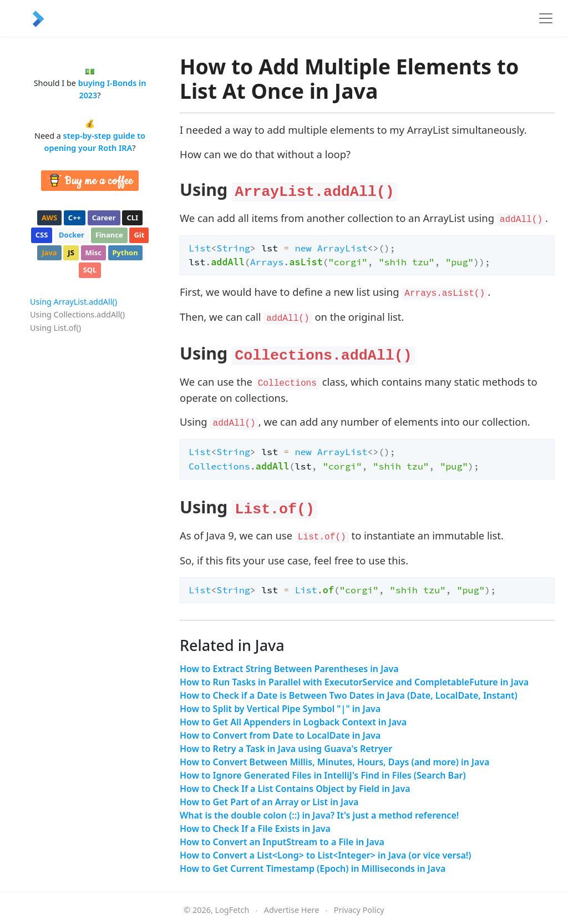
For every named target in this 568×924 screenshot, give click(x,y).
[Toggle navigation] (546, 18)
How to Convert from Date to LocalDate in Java (280, 735)
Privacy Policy (359, 910)
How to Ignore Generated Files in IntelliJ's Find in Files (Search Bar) (323, 775)
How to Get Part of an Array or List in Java (269, 802)
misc (93, 253)
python (125, 253)
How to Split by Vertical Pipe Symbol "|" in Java (280, 709)
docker (72, 235)
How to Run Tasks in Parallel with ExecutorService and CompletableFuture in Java (354, 682)
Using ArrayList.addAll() (73, 302)
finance (109, 235)
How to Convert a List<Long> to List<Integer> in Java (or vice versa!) (325, 855)
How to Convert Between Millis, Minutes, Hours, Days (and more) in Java (334, 762)
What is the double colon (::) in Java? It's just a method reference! (319, 815)
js (71, 253)
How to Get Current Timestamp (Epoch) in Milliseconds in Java (313, 869)
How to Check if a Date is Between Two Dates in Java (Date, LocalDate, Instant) (349, 695)
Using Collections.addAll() (77, 314)
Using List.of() (55, 328)
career (104, 218)
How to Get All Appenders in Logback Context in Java (293, 722)
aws (49, 218)
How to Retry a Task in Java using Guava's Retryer (286, 749)
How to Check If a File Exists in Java (255, 829)
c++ (75, 218)
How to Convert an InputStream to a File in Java (282, 842)
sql (90, 270)
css (42, 235)
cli (132, 218)
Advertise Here (292, 910)
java (49, 253)
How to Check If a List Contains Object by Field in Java (295, 789)
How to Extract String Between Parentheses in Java (289, 669)
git (139, 235)
